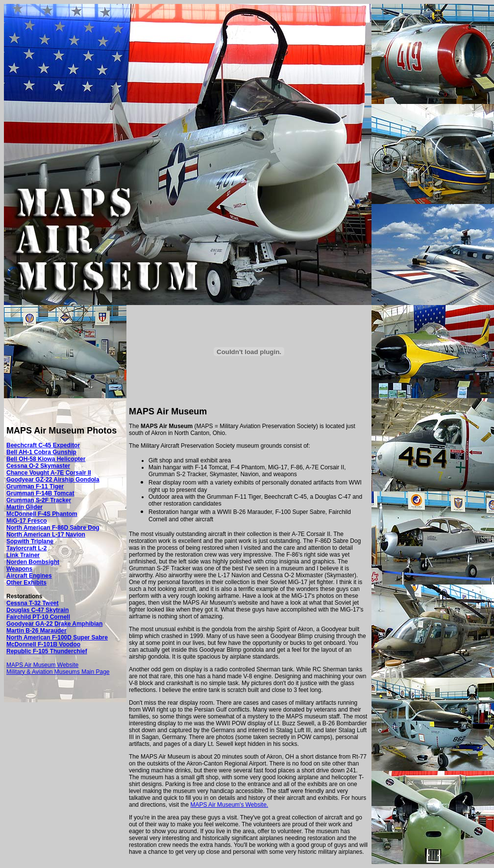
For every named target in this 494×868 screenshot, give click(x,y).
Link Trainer (23, 555)
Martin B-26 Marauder (37, 631)
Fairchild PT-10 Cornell (38, 617)
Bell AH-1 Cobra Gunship (41, 452)
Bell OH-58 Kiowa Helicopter (46, 459)
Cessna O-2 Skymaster (38, 466)
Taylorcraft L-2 (26, 548)
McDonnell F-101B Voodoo (43, 644)
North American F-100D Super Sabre (57, 638)
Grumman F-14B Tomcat (40, 493)
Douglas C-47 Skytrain (37, 610)
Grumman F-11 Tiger (35, 486)
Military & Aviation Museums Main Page (58, 672)
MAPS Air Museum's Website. (229, 805)
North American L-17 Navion (46, 535)
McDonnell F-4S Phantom (42, 514)
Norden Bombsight (33, 562)
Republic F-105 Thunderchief (47, 651)
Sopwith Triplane (30, 541)
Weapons (19, 569)
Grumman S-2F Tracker (39, 500)
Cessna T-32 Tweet (33, 603)
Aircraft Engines (29, 576)
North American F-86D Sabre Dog (53, 528)
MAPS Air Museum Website (42, 665)
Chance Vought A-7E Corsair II (49, 473)
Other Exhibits (26, 583)
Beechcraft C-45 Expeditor (43, 445)
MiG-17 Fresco (27, 521)
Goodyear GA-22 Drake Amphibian (54, 624)
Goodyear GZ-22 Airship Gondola (53, 480)
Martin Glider (25, 507)
